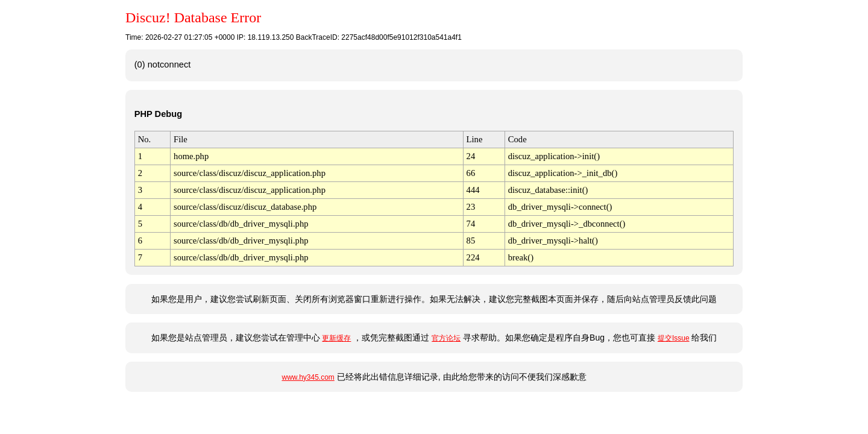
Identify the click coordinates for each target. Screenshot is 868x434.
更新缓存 (336, 338)
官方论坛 (446, 338)
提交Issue (674, 338)
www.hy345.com (308, 377)
